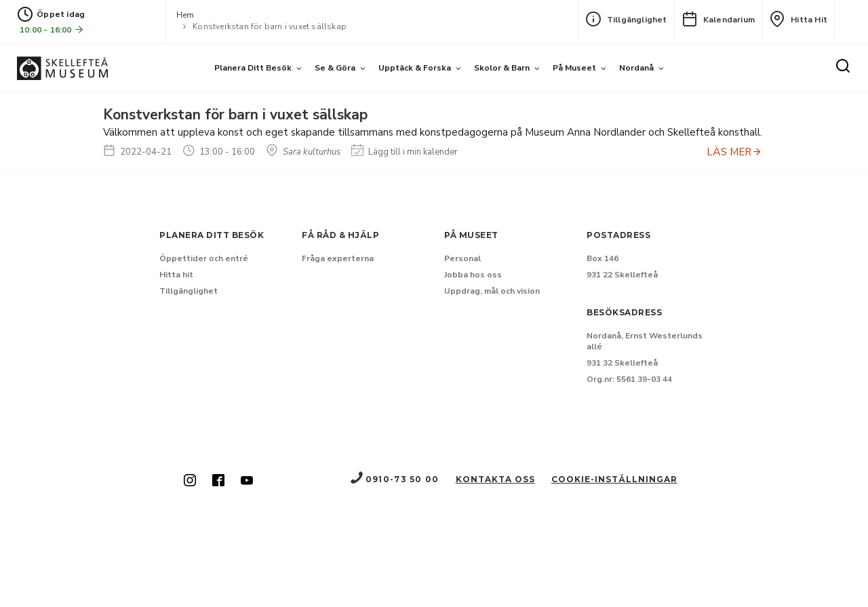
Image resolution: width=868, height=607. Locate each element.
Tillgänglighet (626, 19)
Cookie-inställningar (614, 479)
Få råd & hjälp (340, 235)
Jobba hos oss (473, 275)
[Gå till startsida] (62, 68)
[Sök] (843, 67)
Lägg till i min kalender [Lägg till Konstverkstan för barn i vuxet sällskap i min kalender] (405, 152)
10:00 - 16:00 (52, 30)
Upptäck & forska (415, 68)
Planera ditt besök (253, 68)
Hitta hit (798, 19)
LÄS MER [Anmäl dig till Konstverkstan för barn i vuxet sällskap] (734, 152)
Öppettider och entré (204, 258)
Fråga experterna (338, 258)
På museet (574, 68)
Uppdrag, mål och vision (492, 291)
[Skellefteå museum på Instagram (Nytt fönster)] (190, 482)
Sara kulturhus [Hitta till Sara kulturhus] (303, 152)
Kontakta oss (495, 479)
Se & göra (335, 68)
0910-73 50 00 (394, 479)
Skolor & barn (502, 68)
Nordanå (636, 68)
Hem (185, 15)
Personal (462, 258)
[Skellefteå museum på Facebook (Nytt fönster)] (218, 482)
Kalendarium (718, 19)
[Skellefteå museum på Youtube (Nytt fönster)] (247, 482)
